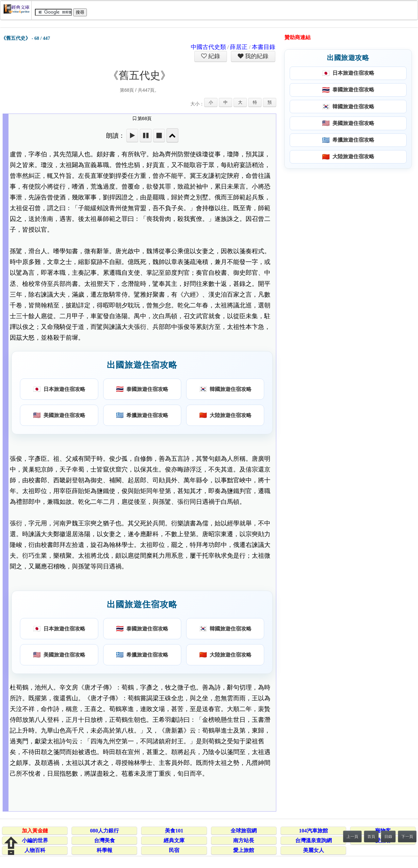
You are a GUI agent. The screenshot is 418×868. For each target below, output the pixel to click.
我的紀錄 (256, 56)
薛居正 (239, 47)
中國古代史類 (208, 47)
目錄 (388, 837)
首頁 (371, 837)
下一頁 (407, 837)
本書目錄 (264, 47)
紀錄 (214, 56)
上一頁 (352, 837)
